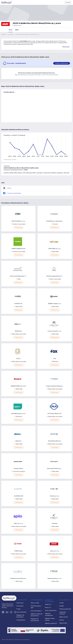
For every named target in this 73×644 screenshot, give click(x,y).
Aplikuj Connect (64, 617)
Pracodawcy (10, 34)
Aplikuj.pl (3, 34)
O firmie (61, 603)
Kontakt (62, 606)
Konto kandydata (21, 612)
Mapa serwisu (63, 623)
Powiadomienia (21, 620)
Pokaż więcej (66, 47)
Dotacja (62, 620)
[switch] (62, 63)
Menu (68, 2)
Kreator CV (48, 604)
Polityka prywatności (65, 609)
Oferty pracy (20, 603)
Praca (10, 30)
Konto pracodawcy (36, 611)
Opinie (17, 30)
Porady (18, 609)
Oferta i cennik (35, 603)
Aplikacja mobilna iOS (51, 623)
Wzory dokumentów (51, 610)
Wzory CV (48, 607)
